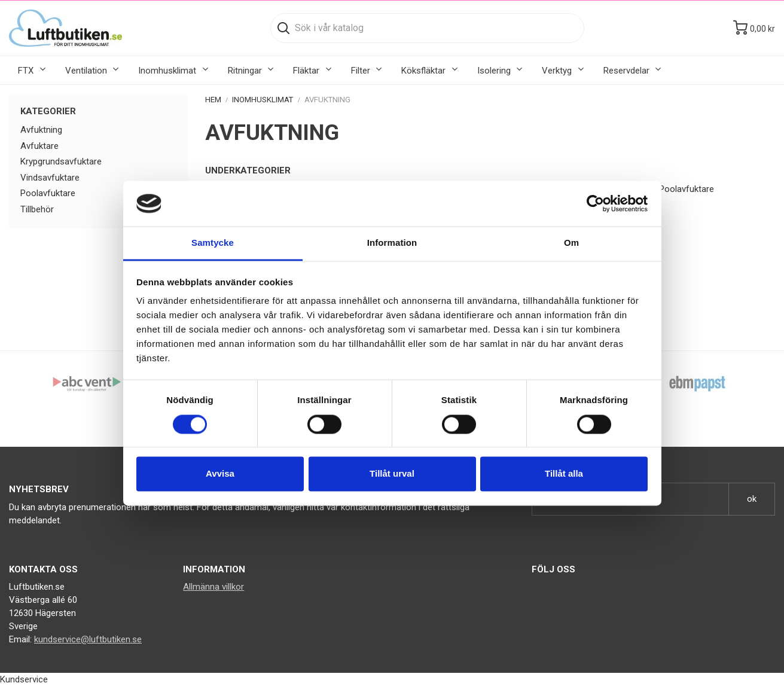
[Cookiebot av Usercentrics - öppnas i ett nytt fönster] (595, 203)
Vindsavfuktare (50, 178)
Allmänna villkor (213, 587)
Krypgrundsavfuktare (61, 161)
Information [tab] (392, 243)
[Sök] (427, 28)
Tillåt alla (564, 474)
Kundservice (24, 679)
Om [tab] (571, 243)
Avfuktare (39, 146)
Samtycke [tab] (213, 243)
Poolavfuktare (48, 193)
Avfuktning (41, 130)
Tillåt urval (392, 474)
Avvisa (220, 474)
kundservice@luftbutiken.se (88, 639)
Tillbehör (37, 209)
